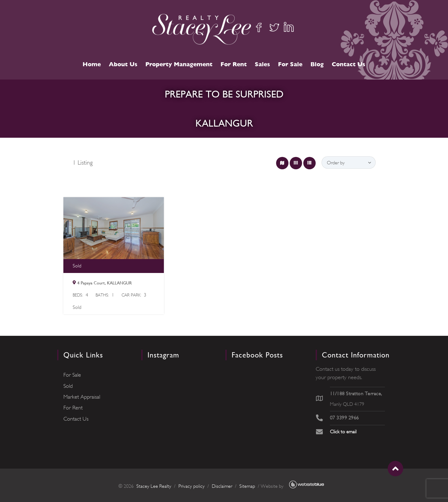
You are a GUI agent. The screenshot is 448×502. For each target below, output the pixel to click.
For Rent (234, 64)
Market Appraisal (82, 397)
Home (92, 64)
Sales (262, 64)
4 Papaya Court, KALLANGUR (105, 283)
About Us (123, 64)
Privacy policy (192, 486)
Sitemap (247, 486)
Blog (317, 64)
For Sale (290, 64)
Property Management (179, 64)
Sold (68, 386)
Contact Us (348, 64)
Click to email (343, 432)
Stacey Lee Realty (154, 486)
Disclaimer (222, 486)
